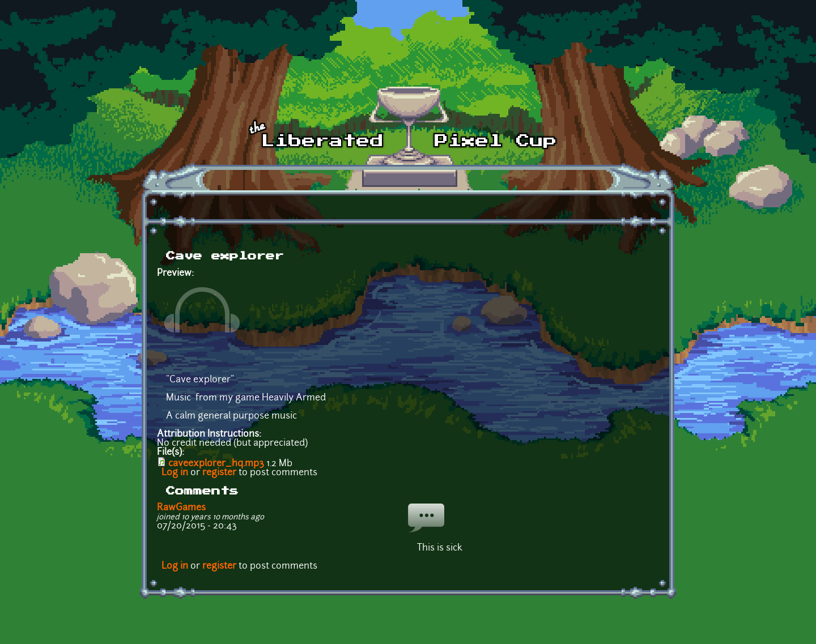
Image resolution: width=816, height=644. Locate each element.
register (219, 473)
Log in (175, 473)
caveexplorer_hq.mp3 (216, 464)
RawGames (181, 508)
